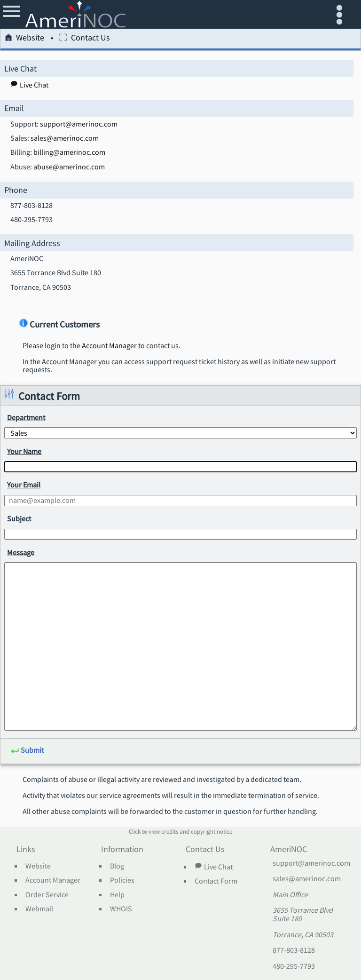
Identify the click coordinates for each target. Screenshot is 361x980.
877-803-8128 (294, 950)
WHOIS (121, 909)
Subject (19, 518)
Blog (117, 866)
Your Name (24, 451)
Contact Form (216, 881)
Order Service (47, 895)
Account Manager (109, 346)
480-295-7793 (294, 966)
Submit (27, 751)
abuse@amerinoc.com (69, 167)
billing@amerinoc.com (69, 152)
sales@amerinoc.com (65, 138)
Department (26, 417)
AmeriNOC (289, 850)
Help (117, 895)
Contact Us (84, 39)
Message (21, 552)
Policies (122, 880)
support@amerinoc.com (79, 124)
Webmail (39, 909)
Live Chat (213, 867)
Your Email (24, 485)
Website (24, 39)
